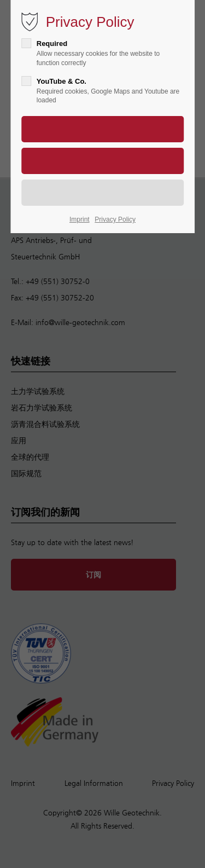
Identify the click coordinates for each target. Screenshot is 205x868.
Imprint (80, 219)
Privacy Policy (115, 219)
